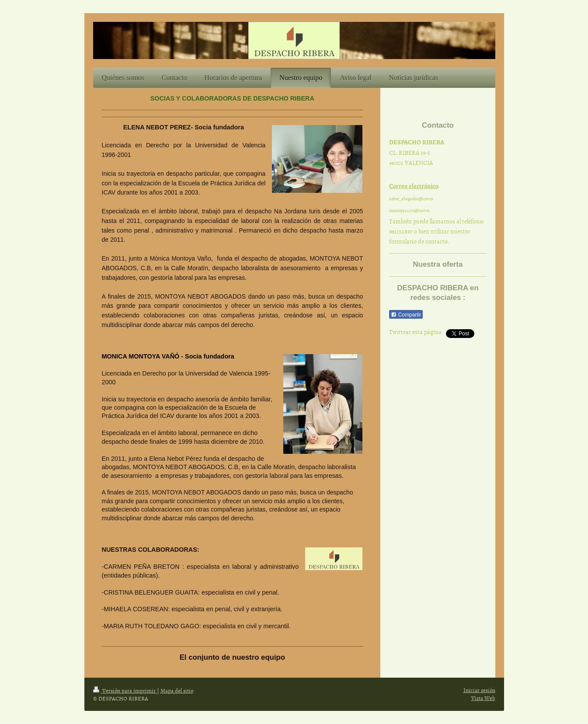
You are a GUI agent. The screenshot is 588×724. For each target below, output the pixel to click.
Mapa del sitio (177, 690)
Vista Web (483, 698)
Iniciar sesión (479, 690)
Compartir (406, 315)
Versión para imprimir (125, 690)
